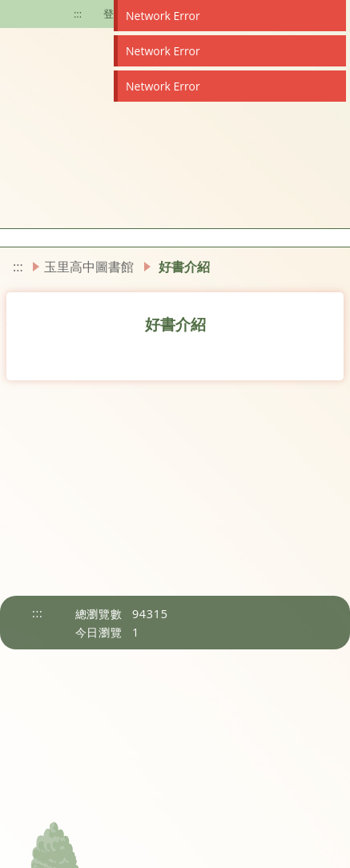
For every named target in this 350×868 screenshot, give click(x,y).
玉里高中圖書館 (89, 267)
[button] (5, 238)
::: (78, 14)
